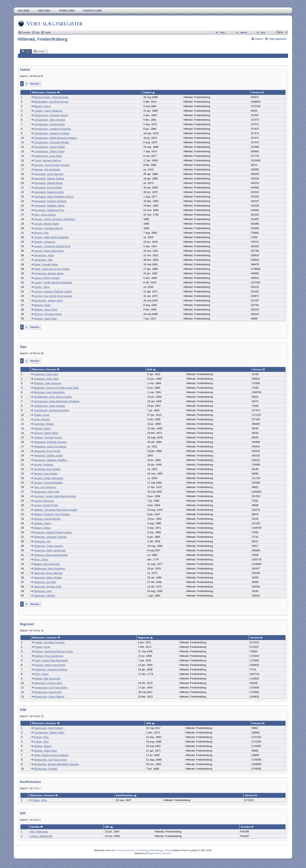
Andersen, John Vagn (46, 379)
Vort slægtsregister (54, 23)
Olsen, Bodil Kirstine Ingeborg (51, 755)
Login (48, 32)
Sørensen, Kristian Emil (47, 587)
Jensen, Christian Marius (48, 228)
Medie (244, 32)
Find (222, 32)
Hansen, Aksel (42, 428)
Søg (37, 32)
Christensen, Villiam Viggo (49, 151)
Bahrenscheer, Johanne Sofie (51, 97)
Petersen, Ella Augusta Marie (51, 555)
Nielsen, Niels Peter (46, 319)
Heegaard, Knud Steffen (48, 188)
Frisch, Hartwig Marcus (47, 160)
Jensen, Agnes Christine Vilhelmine (55, 219)
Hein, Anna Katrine (45, 215)
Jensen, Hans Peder (46, 474)
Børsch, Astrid (42, 106)
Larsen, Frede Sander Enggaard (53, 282)
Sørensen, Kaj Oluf (45, 582)
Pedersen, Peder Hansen (49, 546)
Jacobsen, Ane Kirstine (47, 469)
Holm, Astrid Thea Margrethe (51, 660)
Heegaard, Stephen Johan (49, 206)
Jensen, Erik (41, 233)
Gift (109, 827)
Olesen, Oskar (42, 528)
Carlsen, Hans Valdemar (48, 111)
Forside (26, 32)
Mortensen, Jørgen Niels (48, 300)
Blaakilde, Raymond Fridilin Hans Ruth (56, 388)
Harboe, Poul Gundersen (49, 656)
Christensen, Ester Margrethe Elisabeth (57, 401)
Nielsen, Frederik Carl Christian (52, 514)
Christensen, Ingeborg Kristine (52, 133)
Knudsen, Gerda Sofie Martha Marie (55, 496)
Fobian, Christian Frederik (49, 642)
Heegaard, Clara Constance (50, 446)
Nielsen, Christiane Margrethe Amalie (55, 510)
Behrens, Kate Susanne (48, 383)
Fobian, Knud (42, 415)
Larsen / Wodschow (41, 836)
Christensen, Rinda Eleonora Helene (55, 138)
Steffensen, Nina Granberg (49, 568)
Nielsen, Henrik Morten (47, 519)
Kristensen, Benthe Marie (49, 273)
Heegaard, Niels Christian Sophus (54, 197)
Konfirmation (126, 795)
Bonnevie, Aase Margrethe (49, 392)
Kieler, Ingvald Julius (46, 264)
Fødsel (149, 92)
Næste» (35, 84)
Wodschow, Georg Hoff (48, 692)
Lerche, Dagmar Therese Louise (53, 291)
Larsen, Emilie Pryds (46, 505)
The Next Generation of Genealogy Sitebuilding (138, 850)
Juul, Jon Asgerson (45, 487)
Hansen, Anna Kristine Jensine (52, 165)
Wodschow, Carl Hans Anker (51, 688)
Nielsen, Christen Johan (48, 314)
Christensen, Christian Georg (51, 115)
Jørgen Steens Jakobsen (160, 853)
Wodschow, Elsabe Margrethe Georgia (56, 764)
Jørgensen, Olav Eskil (47, 492)
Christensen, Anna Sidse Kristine (53, 397)
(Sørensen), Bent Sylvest (48, 728)
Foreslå (39, 51)
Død (151, 369)
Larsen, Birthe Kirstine (47, 278)
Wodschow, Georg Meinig (49, 697)
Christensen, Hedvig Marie (49, 124)
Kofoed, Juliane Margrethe (50, 665)
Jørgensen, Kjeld (44, 255)
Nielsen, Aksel (42, 305)
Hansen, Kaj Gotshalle (47, 169)
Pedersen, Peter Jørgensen (50, 550)
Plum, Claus (41, 559)
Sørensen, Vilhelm (45, 596)
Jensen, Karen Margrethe (49, 251)
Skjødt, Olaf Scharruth (47, 564)
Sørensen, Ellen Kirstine (48, 578)
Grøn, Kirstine (42, 419)
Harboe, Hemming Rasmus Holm (54, 651)
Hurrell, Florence (44, 465)
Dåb (150, 723)
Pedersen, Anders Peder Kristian (53, 532)
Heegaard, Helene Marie (48, 183)
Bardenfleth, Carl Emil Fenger (51, 102)
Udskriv (259, 39)
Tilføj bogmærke (278, 39)
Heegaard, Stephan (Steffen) (51, 460)
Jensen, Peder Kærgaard (48, 478)
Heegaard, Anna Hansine (49, 174)
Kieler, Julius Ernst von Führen (52, 269)
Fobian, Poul (41, 742)
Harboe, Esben (43, 746)
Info (263, 32)
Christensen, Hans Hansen (49, 406)
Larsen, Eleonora (44, 501)
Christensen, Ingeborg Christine (52, 129)
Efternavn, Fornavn (46, 92)
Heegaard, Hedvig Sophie (49, 178)
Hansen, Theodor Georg (48, 437)
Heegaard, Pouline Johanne (50, 201)
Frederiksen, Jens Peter (48, 156)
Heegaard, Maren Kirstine (49, 192)
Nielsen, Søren (42, 523)
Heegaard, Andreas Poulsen (50, 442)
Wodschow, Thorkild (46, 769)
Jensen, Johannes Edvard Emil (52, 246)
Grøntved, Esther (44, 424)
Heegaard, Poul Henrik (47, 451)
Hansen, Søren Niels (46, 433)
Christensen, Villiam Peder (49, 147)
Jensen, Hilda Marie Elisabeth (51, 237)
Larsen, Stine (42, 287)
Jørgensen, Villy (43, 260)
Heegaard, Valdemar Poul (49, 210)
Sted (26, 51)
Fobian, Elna (41, 737)
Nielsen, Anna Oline (46, 310)
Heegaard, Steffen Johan (48, 456)
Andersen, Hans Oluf (46, 374)
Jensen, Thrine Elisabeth (48, 483)
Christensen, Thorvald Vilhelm (51, 142)
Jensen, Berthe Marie (47, 224)
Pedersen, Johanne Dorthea (50, 537)
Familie (37, 827)
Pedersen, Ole (42, 541)
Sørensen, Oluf (43, 591)
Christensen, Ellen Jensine (50, 120)
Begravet (146, 638)
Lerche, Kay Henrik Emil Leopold (53, 296)
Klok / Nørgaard (39, 832)
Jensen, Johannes (45, 242)
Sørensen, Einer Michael (48, 573)
